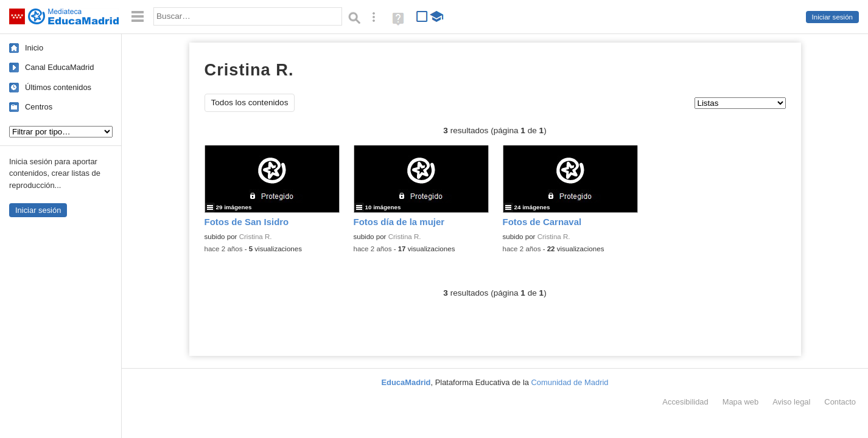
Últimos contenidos (58, 87)
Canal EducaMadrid (59, 67)
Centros (39, 107)
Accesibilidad (685, 402)
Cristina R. (256, 237)
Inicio (34, 48)
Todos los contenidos (250, 103)
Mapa (741, 402)
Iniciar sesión (832, 17)
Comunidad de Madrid (570, 382)
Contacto (840, 402)
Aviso (791, 402)
